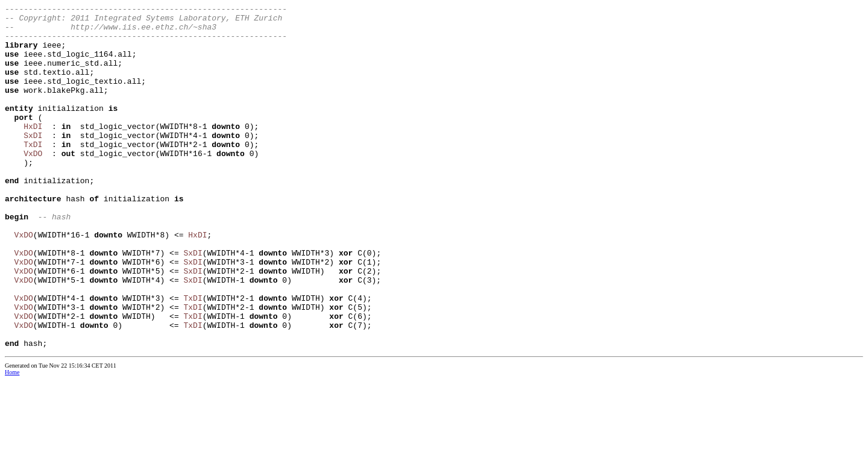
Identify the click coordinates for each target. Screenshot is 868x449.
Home (12, 441)
